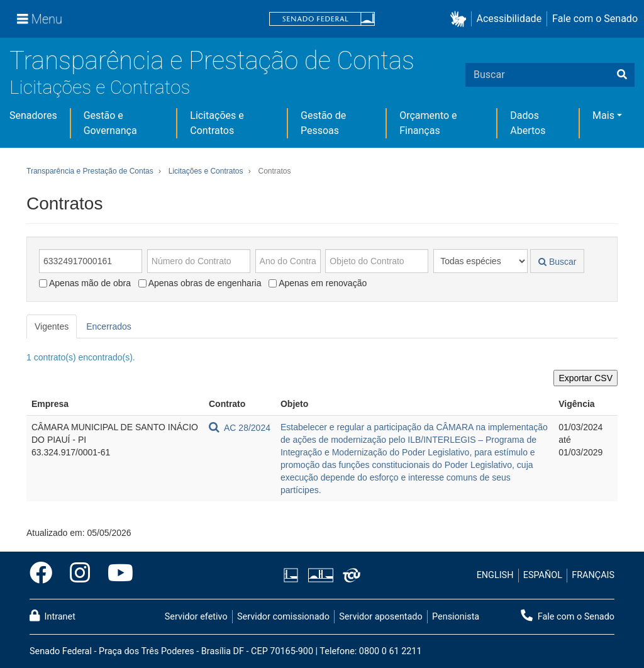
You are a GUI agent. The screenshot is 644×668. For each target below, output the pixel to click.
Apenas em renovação (318, 283)
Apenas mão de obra (85, 283)
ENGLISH (495, 575)
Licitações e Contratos (100, 87)
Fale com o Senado (595, 19)
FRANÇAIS (593, 575)
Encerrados (109, 326)
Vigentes (52, 326)
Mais (603, 115)
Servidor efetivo (196, 617)
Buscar (557, 262)
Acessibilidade (509, 19)
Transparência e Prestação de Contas (212, 61)
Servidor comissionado (283, 617)
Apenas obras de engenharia (200, 283)
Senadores (33, 115)
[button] (461, 19)
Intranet (53, 616)
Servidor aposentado (380, 617)
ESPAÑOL (543, 575)
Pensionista (456, 617)
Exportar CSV (586, 378)
